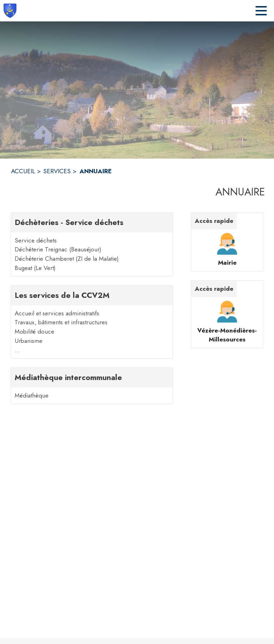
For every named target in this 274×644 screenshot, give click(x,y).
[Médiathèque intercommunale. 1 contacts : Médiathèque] (92, 386)
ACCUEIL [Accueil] (23, 171)
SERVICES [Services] (57, 171)
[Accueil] (10, 11)
